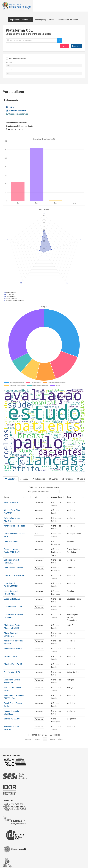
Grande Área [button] (50, 497)
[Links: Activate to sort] (37, 497)
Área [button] (65, 497)
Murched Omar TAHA (13, 641)
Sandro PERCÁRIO (12, 690)
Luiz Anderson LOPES (13, 594)
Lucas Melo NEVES (12, 588)
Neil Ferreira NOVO (12, 646)
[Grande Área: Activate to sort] (53, 497)
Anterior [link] (38, 711)
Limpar (65, 46)
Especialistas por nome (68, 20)
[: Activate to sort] (28, 497)
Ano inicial (9, 62)
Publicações (37, 503)
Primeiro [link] (28, 711)
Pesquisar (76, 46)
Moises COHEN (11, 636)
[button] (82, 6)
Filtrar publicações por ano (17, 59)
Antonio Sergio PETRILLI (14, 523)
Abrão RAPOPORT (12, 502)
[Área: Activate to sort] (74, 497)
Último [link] (61, 711)
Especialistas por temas (20, 20)
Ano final (9, 70)
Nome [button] (7, 497)
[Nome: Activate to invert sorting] (14, 497)
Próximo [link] (52, 711)
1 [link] (45, 711)
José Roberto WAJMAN (14, 568)
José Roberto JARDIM (13, 560)
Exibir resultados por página (44, 487)
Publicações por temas (44, 20)
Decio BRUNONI (11, 536)
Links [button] (34, 497)
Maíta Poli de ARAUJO (14, 630)
